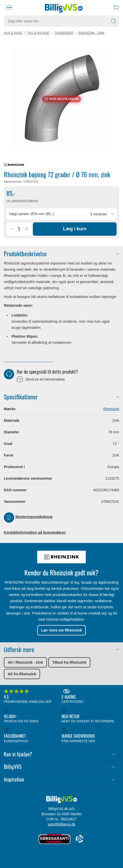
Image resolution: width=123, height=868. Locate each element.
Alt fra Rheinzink (22, 674)
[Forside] (64, 7)
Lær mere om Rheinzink (61, 630)
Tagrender (64, 33)
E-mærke (89, 696)
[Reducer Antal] (12, 229)
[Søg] (113, 21)
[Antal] (19, 229)
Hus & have (13, 33)
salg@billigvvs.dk (62, 824)
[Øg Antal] (26, 229)
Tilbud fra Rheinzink (69, 662)
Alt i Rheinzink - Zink (25, 662)
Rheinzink (111, 409)
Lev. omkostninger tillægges (22, 201)
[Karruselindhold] (61, 99)
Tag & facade (38, 33)
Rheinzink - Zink (92, 33)
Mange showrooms (89, 736)
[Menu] (9, 7)
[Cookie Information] (79, 839)
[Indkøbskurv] (116, 7)
